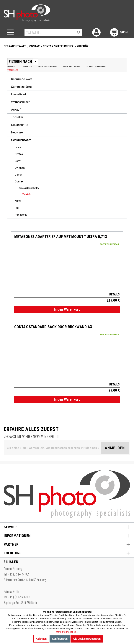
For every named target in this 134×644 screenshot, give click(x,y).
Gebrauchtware (21, 140)
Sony (18, 161)
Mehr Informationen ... (67, 632)
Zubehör (26, 194)
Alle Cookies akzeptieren (87, 639)
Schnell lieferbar (96, 67)
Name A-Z (12, 67)
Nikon (18, 201)
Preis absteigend (72, 67)
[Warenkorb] (119, 32)
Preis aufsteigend (47, 67)
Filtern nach (20, 62)
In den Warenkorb (67, 309)
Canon (19, 175)
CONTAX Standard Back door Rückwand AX (53, 327)
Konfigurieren (60, 639)
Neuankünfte (20, 125)
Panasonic (21, 215)
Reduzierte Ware (22, 79)
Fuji (17, 208)
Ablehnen (41, 639)
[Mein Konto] (96, 32)
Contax (19, 182)
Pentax (19, 154)
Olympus (20, 168)
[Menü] (10, 32)
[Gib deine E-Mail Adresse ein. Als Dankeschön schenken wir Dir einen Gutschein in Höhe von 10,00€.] (53, 448)
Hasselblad (18, 94)
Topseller (13, 70)
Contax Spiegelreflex (29, 188)
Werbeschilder (20, 102)
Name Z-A (27, 67)
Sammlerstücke (21, 87)
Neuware (17, 132)
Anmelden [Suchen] (115, 448)
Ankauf (16, 110)
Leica (18, 147)
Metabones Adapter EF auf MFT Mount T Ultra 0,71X (61, 237)
